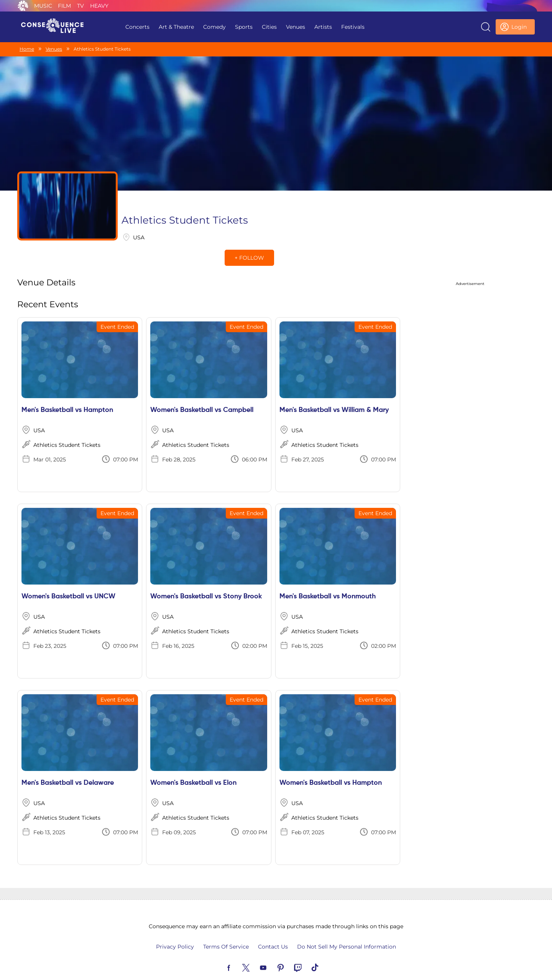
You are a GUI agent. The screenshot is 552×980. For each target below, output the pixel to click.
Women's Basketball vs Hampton (331, 767)
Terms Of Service (226, 931)
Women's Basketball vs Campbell (202, 394)
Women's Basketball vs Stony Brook (206, 580)
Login (519, 27)
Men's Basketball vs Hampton (67, 394)
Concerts (137, 27)
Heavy (99, 6)
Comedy (214, 27)
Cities (269, 27)
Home (27, 49)
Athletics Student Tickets (67, 429)
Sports (244, 27)
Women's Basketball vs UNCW (68, 580)
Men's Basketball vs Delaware (68, 767)
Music (43, 6)
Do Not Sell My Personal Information (347, 931)
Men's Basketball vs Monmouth (328, 580)
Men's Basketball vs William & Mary (334, 394)
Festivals (353, 27)
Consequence (23, 6)
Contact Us (273, 931)
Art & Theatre (176, 27)
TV (80, 6)
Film (64, 6)
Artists (323, 27)
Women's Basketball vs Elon (193, 767)
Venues (296, 27)
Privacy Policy (175, 931)
